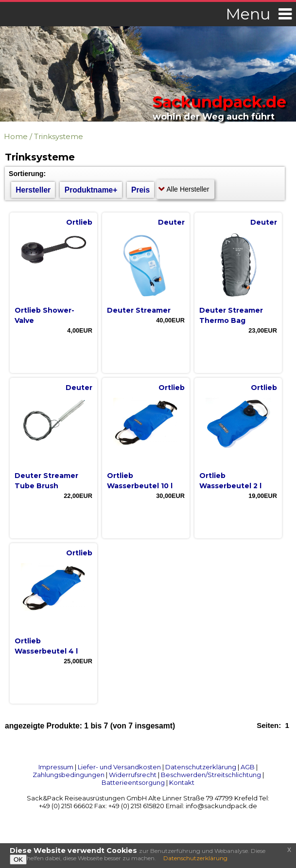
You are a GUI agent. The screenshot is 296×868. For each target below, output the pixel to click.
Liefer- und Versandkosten (119, 767)
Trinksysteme (59, 136)
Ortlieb (79, 222)
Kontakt (182, 782)
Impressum (56, 767)
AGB (248, 767)
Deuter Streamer (139, 310)
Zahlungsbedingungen (69, 775)
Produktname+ (91, 190)
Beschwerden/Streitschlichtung (211, 775)
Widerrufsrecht (133, 775)
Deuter (171, 222)
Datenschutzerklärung (201, 767)
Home (16, 136)
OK (18, 859)
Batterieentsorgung (133, 782)
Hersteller (33, 190)
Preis (140, 190)
